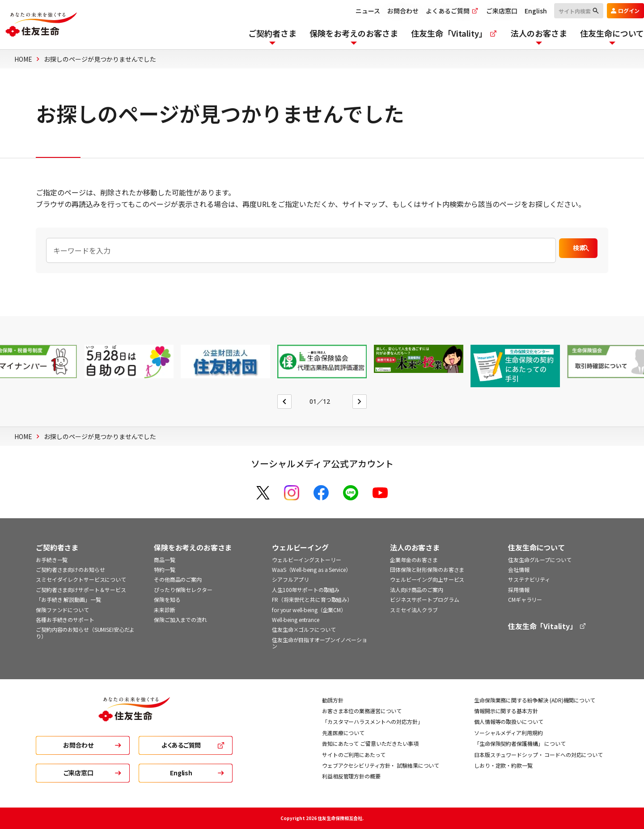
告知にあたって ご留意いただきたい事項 (370, 743)
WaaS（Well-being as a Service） (311, 569)
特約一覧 (165, 569)
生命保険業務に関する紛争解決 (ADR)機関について (535, 700)
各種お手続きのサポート (65, 620)
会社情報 (519, 569)
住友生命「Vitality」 (547, 626)
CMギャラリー (525, 599)
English (521, 11)
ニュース (354, 11)
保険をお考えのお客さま (193, 548)
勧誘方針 (333, 700)
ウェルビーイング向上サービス (427, 579)
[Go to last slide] (284, 402)
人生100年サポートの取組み (306, 590)
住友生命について (536, 548)
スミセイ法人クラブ (414, 610)
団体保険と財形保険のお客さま (427, 569)
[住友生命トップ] (134, 715)
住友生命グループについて (540, 560)
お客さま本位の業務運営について (362, 711)
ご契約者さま (57, 548)
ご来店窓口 (487, 11)
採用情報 (519, 590)
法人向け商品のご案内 (417, 590)
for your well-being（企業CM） (309, 610)
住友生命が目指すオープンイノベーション (320, 643)
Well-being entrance (296, 620)
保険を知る (167, 599)
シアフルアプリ (290, 579)
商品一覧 (165, 560)
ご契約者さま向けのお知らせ (70, 569)
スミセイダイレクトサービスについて (81, 579)
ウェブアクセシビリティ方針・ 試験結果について (381, 765)
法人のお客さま (415, 548)
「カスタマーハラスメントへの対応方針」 (373, 721)
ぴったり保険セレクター (183, 590)
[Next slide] (360, 402)
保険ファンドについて (62, 610)
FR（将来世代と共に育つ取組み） (312, 599)
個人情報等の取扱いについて (508, 721)
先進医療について (343, 733)
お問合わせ (389, 11)
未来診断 (165, 610)
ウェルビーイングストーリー (306, 560)
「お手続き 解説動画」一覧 (68, 599)
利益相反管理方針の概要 (351, 776)
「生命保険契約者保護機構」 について (520, 743)
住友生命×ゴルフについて (304, 629)
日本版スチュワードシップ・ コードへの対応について (538, 755)
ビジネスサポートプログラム (424, 599)
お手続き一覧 (52, 560)
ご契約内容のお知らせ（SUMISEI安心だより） (85, 632)
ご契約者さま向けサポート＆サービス (81, 590)
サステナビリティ (529, 579)
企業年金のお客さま (414, 560)
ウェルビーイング (300, 548)
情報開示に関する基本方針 (506, 711)
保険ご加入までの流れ (180, 620)
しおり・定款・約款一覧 (503, 765)
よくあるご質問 (438, 11)
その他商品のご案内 (178, 579)
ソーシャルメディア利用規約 (508, 733)
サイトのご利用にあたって (354, 755)
